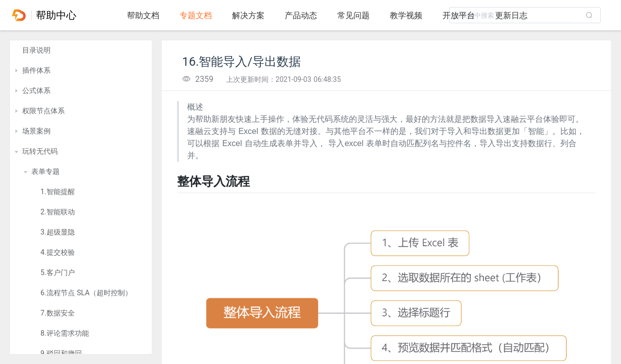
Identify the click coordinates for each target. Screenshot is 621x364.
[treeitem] (81, 51)
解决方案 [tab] (248, 15)
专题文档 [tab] (196, 15)
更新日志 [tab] (511, 15)
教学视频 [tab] (406, 15)
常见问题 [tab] (353, 15)
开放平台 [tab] (459, 15)
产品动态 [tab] (301, 15)
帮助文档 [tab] (143, 15)
